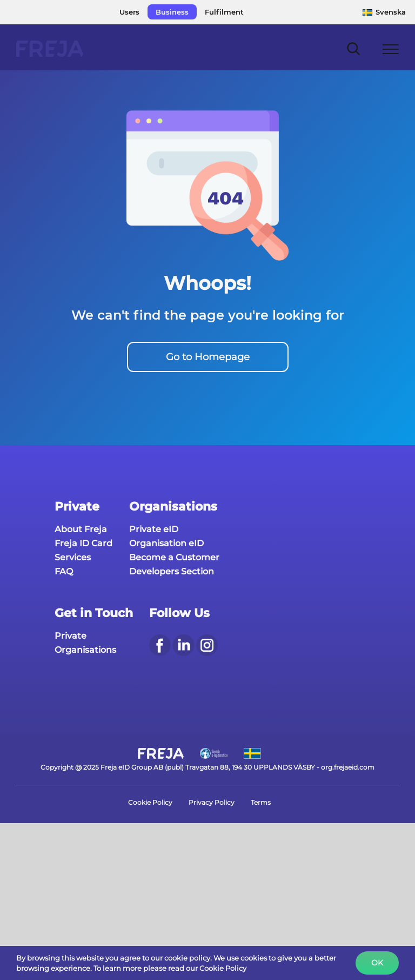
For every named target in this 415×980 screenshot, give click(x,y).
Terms (261, 802)
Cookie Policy (150, 802)
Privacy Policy (212, 802)
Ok (377, 963)
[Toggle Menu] (391, 49)
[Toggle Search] (354, 48)
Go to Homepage (208, 357)
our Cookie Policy (216, 968)
